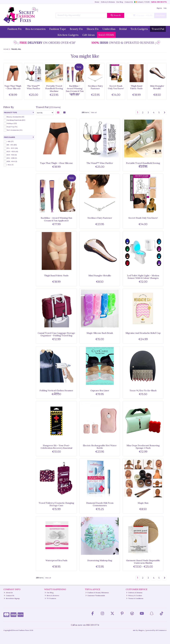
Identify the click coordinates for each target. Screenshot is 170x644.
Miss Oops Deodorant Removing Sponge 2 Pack (143, 447)
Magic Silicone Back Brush (100, 333)
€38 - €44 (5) (12, 161)
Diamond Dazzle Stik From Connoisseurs (100, 504)
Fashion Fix (15, 29)
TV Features (50, 598)
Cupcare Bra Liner (100, 390)
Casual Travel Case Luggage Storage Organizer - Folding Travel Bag (56, 334)
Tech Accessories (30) (15, 130)
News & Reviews (52, 595)
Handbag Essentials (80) (16, 120)
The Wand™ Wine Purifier (34, 87)
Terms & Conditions (135, 598)
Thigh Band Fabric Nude (136, 87)
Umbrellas (109, 29)
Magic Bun (143, 503)
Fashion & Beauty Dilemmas (97, 593)
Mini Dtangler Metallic (157, 87)
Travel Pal (158, 29)
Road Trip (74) (12, 127)
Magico (141, 630)
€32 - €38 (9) (12, 158)
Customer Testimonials (95, 595)
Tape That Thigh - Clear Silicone (13, 87)
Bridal (123, 29)
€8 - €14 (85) (12, 145)
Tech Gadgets (139, 29)
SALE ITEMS (106, 35)
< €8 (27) (10, 141)
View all (94, 112)
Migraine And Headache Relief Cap (143, 333)
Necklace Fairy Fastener (95, 87)
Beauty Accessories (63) (15, 117)
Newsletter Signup (12, 598)
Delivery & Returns (108, 2)
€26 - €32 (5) (12, 155)
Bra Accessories (36, 29)
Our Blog (120, 2)
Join (165, 8)
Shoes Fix (93, 29)
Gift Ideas (89, 35)
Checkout (160, 15)
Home (97, 2)
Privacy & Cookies (134, 595)
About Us (8, 593)
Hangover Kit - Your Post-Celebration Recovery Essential (56, 447)
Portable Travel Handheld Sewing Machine (54, 88)
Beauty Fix (76, 29)
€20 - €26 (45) (12, 151)
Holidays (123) (12, 123)
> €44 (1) (10, 165)
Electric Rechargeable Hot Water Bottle (100, 447)
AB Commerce (161, 630)
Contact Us (129, 2)
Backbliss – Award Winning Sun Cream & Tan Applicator (75, 90)
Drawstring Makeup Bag (100, 560)
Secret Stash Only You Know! (116, 87)
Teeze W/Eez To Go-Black (143, 390)
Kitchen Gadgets (68, 35)
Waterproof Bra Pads (56, 560)
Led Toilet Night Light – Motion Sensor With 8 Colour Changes (143, 277)
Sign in (159, 8)
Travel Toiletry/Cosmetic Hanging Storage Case (56, 504)
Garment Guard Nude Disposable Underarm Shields (143, 562)
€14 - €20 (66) (12, 148)
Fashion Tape (58, 29)
